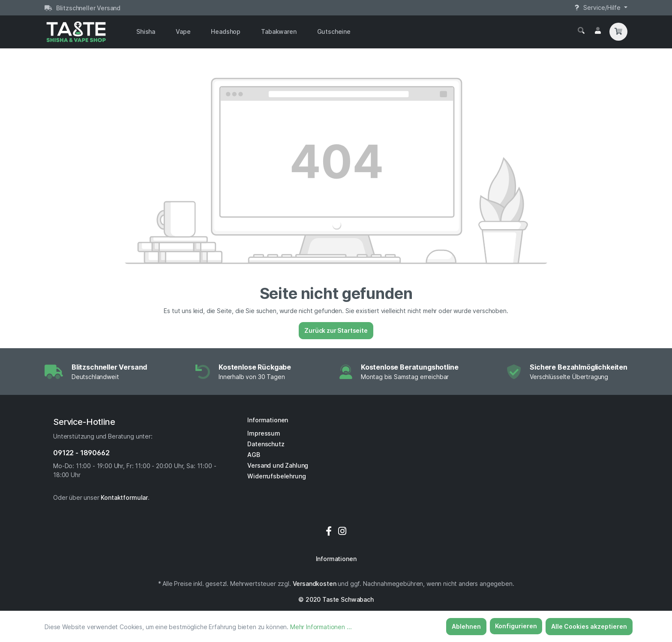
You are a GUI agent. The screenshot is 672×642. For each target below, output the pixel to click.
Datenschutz (266, 444)
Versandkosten (315, 584)
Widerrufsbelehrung (276, 476)
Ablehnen (466, 626)
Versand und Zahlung (278, 465)
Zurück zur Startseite (336, 330)
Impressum (264, 433)
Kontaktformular (124, 497)
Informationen (268, 420)
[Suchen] (581, 31)
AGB (254, 455)
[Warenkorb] (618, 32)
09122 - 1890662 (81, 453)
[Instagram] (342, 531)
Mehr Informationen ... (321, 627)
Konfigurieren (516, 626)
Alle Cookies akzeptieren (589, 626)
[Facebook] (330, 531)
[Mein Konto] (598, 31)
